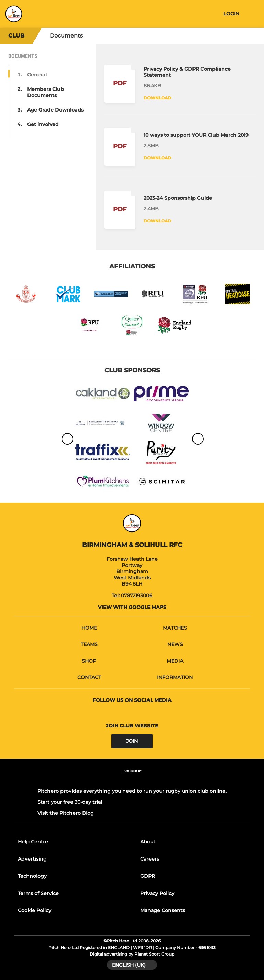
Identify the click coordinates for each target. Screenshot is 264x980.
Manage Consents (163, 910)
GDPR (148, 876)
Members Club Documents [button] (46, 92)
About (148, 842)
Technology (32, 876)
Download (157, 98)
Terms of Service (38, 893)
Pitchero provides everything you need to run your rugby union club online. (132, 791)
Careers (150, 859)
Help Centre (33, 842)
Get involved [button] (43, 124)
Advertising (32, 859)
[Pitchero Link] (132, 780)
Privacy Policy (157, 893)
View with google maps (132, 607)
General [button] (37, 75)
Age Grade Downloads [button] (55, 110)
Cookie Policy (35, 910)
